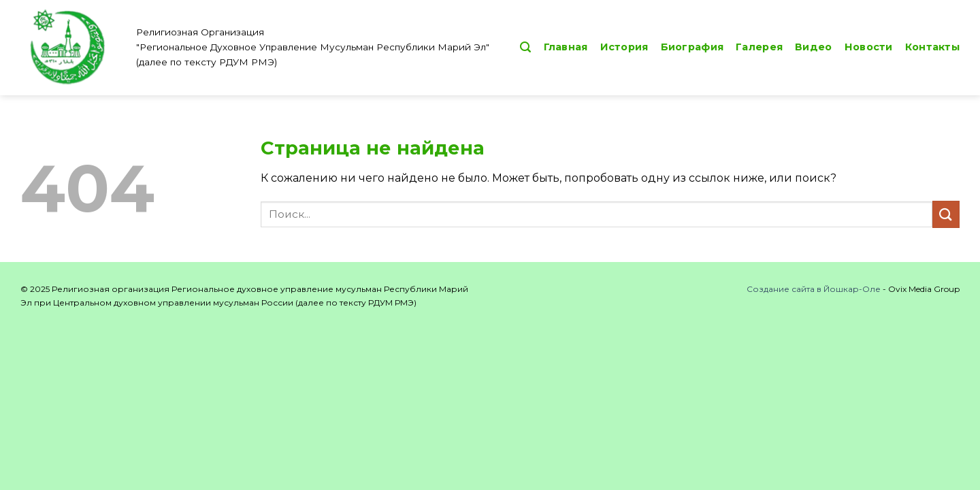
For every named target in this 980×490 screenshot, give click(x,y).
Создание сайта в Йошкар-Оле (814, 289)
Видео (813, 47)
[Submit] (946, 214)
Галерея (759, 47)
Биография (692, 47)
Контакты (932, 47)
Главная (566, 47)
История (624, 47)
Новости (869, 47)
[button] (525, 47)
